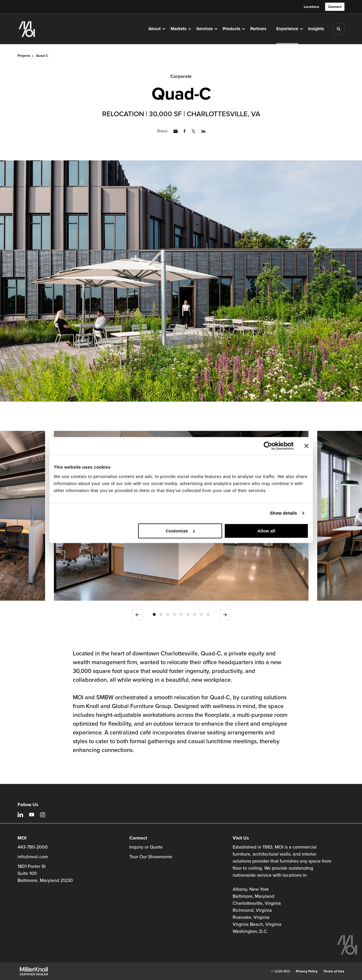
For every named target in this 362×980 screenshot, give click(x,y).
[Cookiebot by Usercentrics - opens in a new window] (268, 446)
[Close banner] (306, 446)
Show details (283, 513)
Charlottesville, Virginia (257, 903)
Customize (180, 531)
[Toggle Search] (339, 29)
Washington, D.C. (250, 931)
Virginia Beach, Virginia (257, 924)
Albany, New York (251, 889)
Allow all (266, 531)
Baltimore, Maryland (253, 896)
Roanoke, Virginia (251, 917)
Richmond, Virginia (252, 910)
